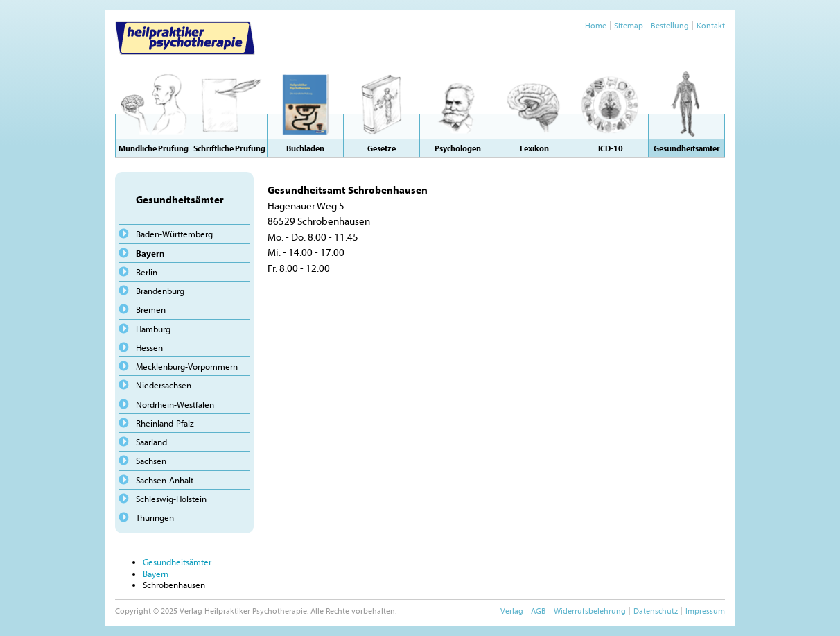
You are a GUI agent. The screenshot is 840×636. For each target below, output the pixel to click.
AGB (539, 611)
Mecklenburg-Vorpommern (187, 366)
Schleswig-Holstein (171, 499)
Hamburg (153, 329)
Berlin (147, 272)
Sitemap (629, 25)
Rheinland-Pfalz (165, 423)
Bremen (151, 309)
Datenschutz (656, 611)
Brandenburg (160, 291)
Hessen (149, 347)
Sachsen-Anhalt (165, 480)
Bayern (150, 253)
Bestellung (670, 25)
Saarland (151, 442)
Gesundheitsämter (177, 562)
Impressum (705, 611)
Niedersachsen (164, 385)
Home (596, 25)
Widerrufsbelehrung (590, 611)
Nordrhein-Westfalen (175, 404)
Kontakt (711, 25)
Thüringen (155, 517)
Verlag (512, 611)
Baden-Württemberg (174, 234)
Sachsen (151, 461)
